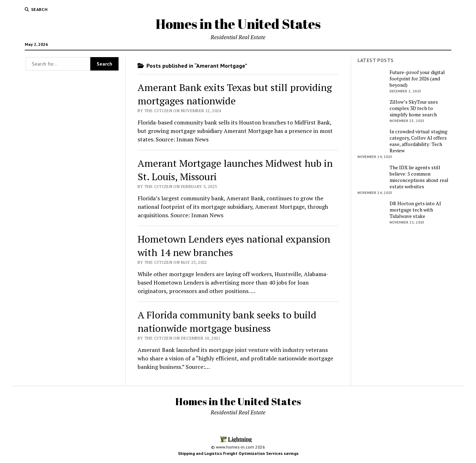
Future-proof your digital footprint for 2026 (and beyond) (417, 79)
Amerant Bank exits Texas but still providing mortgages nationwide (235, 94)
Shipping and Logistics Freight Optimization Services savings (238, 453)
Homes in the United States (238, 24)
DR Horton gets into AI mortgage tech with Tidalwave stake (415, 210)
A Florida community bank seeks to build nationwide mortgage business (227, 321)
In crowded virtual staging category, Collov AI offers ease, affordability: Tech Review (418, 141)
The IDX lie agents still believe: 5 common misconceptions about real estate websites (419, 177)
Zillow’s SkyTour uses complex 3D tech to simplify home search (414, 108)
